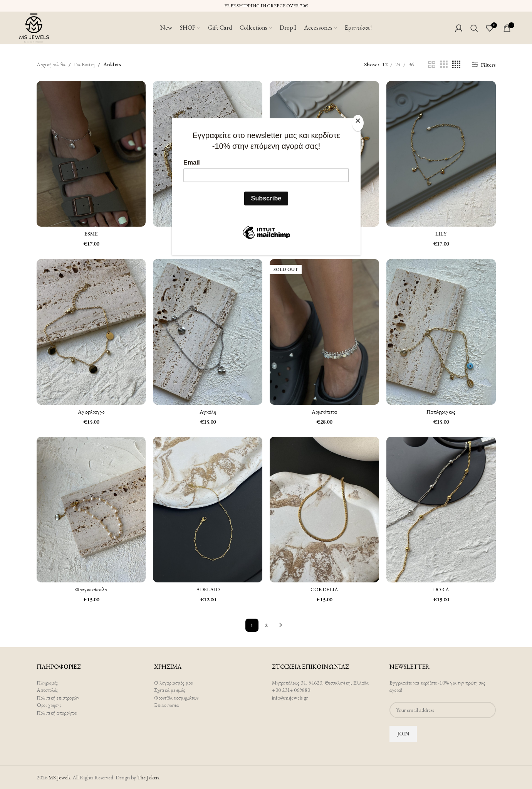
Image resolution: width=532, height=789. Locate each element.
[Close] (359, 123)
